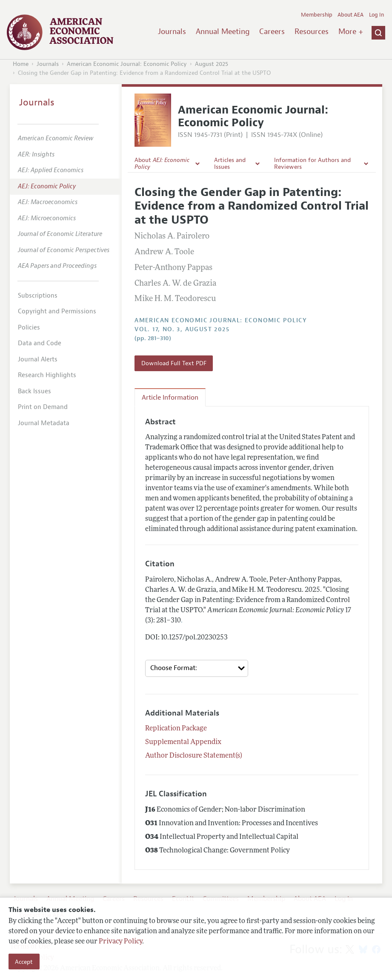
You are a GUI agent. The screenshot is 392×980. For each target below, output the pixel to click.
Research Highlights (47, 375)
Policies (29, 328)
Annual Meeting (223, 31)
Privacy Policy (120, 942)
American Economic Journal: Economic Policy (127, 64)
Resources (312, 31)
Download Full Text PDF (174, 363)
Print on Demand (43, 407)
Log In (376, 15)
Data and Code (40, 343)
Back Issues (34, 391)
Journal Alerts (38, 359)
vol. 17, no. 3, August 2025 (182, 329)
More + (351, 31)
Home (21, 64)
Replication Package (176, 729)
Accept (24, 962)
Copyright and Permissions (57, 311)
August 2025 (212, 64)
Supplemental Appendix (183, 742)
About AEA (351, 15)
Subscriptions (38, 296)
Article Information (170, 398)
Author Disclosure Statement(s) (194, 756)
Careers (272, 31)
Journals (172, 31)
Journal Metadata (44, 423)
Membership (317, 15)
